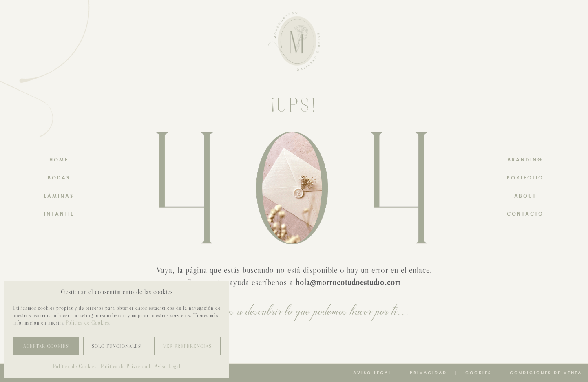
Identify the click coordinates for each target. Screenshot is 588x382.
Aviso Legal (168, 366)
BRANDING (525, 160)
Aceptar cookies (46, 346)
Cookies (478, 373)
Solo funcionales (116, 346)
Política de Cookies (87, 323)
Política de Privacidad (126, 366)
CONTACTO (525, 214)
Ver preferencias (187, 346)
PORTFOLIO (525, 178)
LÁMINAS (59, 196)
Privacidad (428, 373)
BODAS (59, 178)
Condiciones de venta (546, 373)
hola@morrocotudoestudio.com (348, 282)
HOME (59, 160)
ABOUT (525, 196)
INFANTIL (59, 214)
